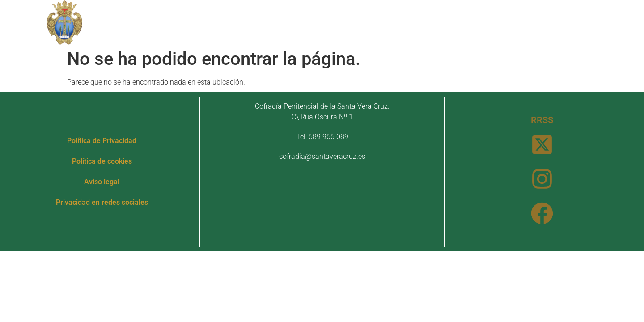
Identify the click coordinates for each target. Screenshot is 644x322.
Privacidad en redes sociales (102, 202)
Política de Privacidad (102, 141)
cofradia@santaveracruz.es (322, 156)
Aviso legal (102, 182)
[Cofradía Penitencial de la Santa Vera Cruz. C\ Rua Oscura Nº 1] (322, 207)
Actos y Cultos (365, 22)
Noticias (433, 22)
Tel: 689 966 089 (322, 137)
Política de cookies (102, 161)
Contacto (484, 22)
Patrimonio (286, 22)
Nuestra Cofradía (202, 22)
